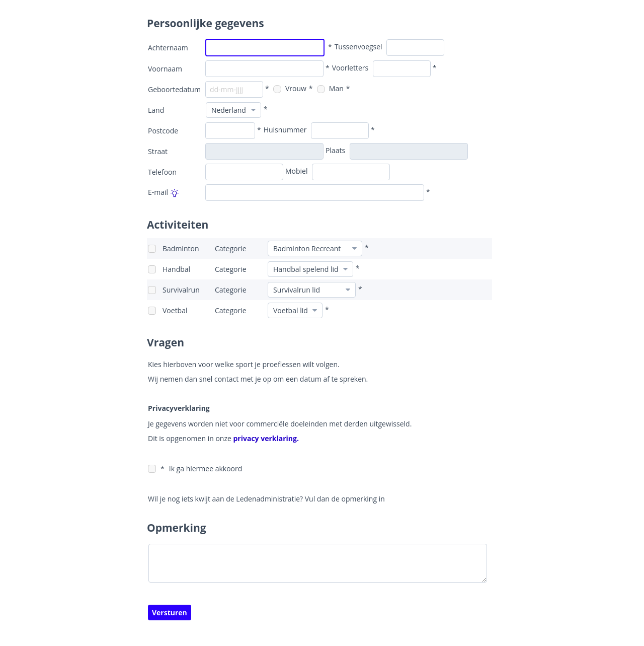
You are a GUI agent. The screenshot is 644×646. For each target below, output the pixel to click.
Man (330, 88)
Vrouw (290, 88)
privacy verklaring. (265, 438)
